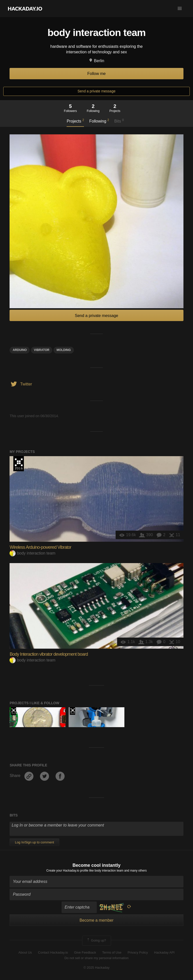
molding (64, 350)
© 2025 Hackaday (96, 968)
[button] (180, 9)
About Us (25, 952)
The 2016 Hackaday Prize (19, 464)
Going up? (96, 940)
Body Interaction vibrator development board (49, 654)
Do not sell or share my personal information (96, 958)
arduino (20, 350)
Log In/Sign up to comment (34, 842)
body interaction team (32, 553)
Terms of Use (112, 952)
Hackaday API (164, 952)
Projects (75, 121)
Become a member (96, 920)
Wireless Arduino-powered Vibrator (40, 547)
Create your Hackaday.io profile (67, 871)
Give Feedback (85, 952)
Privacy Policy (138, 952)
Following (99, 121)
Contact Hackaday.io (53, 952)
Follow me (97, 74)
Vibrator (42, 350)
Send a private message (97, 91)
